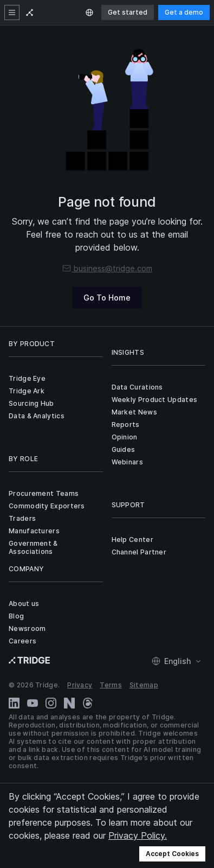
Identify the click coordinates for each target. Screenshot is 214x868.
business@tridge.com (107, 268)
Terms (111, 685)
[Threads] (88, 703)
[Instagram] (51, 703)
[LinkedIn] (14, 703)
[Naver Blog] (69, 703)
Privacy (80, 685)
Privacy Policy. (138, 835)
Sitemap (144, 685)
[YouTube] (33, 703)
